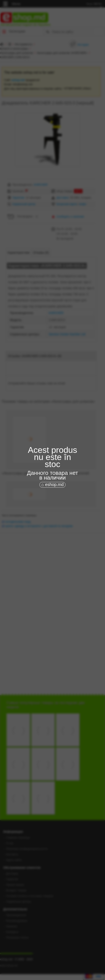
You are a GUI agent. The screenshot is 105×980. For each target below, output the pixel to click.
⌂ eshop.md (52, 485)
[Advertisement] (52, 512)
